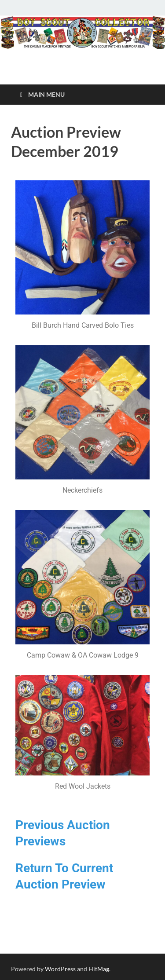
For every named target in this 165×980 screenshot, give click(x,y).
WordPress (60, 969)
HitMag (99, 969)
